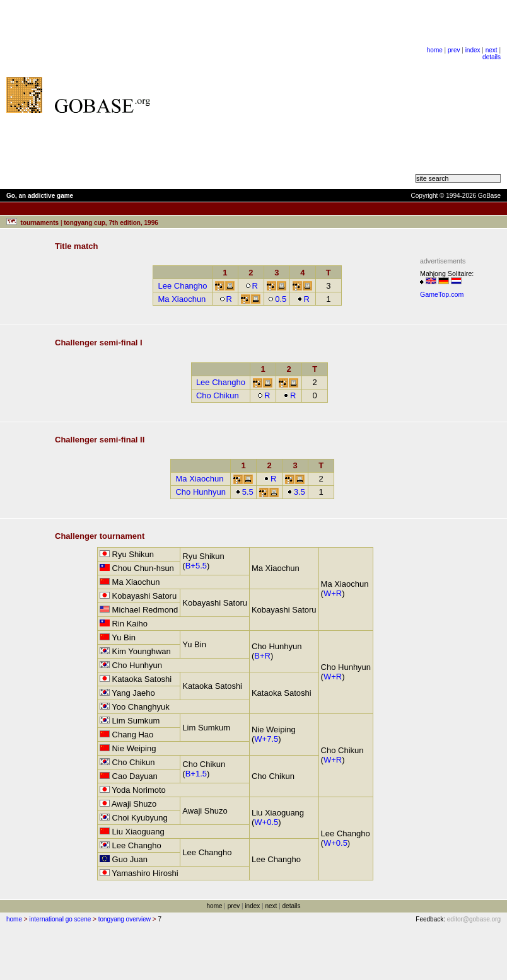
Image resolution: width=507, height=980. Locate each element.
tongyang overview (125, 919)
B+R (262, 656)
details (492, 57)
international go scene (60, 919)
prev (454, 50)
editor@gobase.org (474, 919)
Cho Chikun (218, 395)
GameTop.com (442, 294)
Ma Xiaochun (182, 299)
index (473, 50)
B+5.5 (196, 566)
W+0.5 (266, 822)
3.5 (296, 492)
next (492, 50)
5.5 (244, 492)
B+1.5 (196, 774)
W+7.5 (266, 739)
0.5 (277, 299)
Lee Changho (182, 286)
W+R (333, 593)
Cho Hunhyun (201, 492)
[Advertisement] (289, 95)
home (435, 50)
